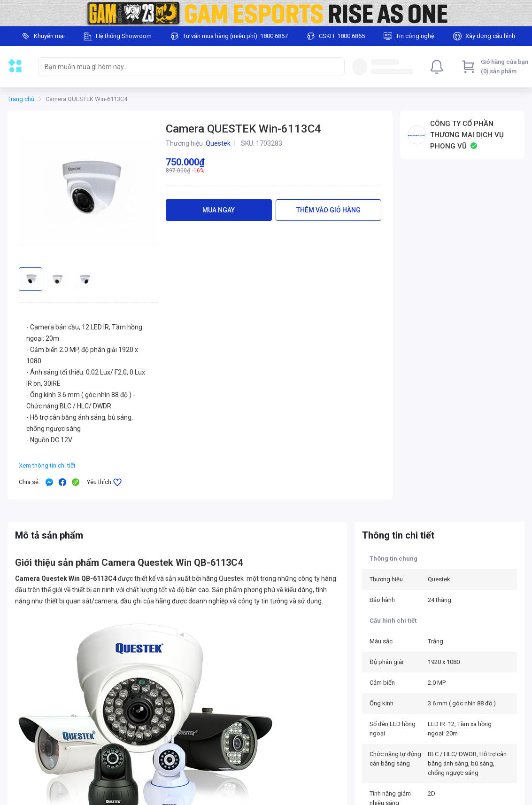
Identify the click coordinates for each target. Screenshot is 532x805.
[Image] (266, 13)
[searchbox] (183, 67)
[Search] (335, 67)
